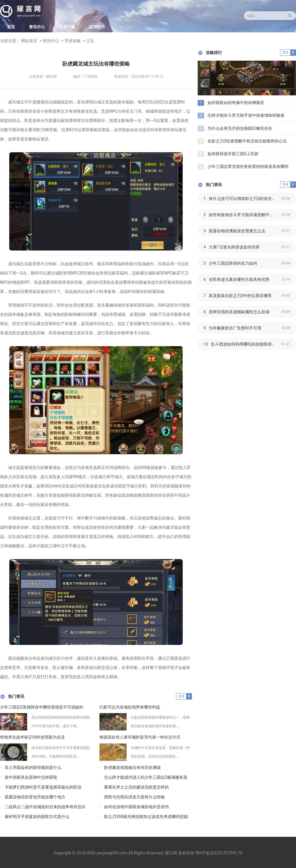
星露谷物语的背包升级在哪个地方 (35, 797)
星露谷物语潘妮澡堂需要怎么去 (237, 231)
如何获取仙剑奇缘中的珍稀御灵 (236, 103)
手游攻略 (73, 41)
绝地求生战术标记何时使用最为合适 (32, 737)
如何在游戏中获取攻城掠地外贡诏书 (136, 807)
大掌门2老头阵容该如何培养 (234, 247)
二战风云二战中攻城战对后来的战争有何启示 (45, 807)
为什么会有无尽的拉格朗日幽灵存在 (240, 128)
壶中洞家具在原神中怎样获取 (31, 777)
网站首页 (29, 41)
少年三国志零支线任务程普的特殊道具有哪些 (248, 166)
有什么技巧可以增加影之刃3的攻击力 (242, 199)
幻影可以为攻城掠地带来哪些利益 (130, 707)
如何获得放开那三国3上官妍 (233, 154)
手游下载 (67, 27)
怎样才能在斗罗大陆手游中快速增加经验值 (246, 115)
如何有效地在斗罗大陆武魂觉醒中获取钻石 (245, 215)
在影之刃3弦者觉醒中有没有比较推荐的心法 (247, 141)
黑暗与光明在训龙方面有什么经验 (134, 797)
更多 (182, 696)
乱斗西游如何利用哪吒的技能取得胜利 (245, 344)
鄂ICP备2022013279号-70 (219, 853)
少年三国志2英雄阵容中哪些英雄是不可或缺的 (42, 707)
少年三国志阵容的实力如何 (233, 263)
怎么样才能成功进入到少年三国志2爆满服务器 (146, 777)
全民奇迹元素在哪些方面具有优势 (239, 279)
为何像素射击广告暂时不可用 (235, 328)
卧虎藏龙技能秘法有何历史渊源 (132, 767)
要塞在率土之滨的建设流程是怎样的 (136, 787)
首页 (11, 27)
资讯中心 (37, 27)
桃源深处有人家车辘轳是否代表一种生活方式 (140, 737)
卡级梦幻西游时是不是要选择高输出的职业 (43, 787)
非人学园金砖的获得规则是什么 (33, 767)
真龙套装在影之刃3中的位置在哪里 (240, 296)
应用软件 (97, 27)
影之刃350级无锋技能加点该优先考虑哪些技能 (146, 817)
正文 (90, 41)
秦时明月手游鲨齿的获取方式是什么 (37, 817)
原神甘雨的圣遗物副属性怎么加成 (239, 312)
